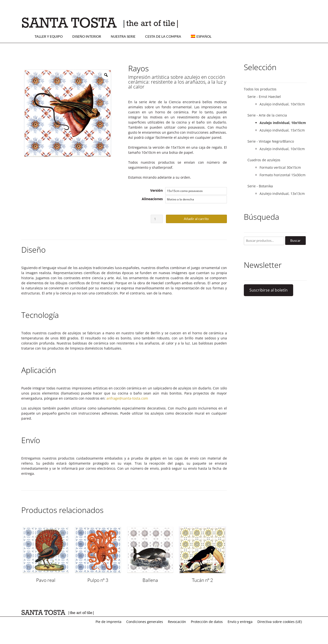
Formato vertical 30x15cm (280, 167)
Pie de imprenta (108, 622)
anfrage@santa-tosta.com (127, 398)
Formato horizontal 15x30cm (283, 175)
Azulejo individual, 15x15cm (282, 130)
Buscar (295, 240)
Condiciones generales (145, 622)
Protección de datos (207, 622)
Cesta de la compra (163, 36)
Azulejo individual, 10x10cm (282, 104)
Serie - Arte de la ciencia (267, 115)
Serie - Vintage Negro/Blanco (271, 141)
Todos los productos (260, 89)
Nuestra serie (123, 36)
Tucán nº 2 (202, 580)
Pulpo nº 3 (98, 580)
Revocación (177, 622)
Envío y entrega (240, 622)
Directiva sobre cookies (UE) (280, 622)
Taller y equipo (49, 36)
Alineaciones (152, 199)
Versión (157, 190)
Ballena (150, 580)
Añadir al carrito (196, 219)
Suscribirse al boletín (268, 290)
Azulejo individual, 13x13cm (282, 194)
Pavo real (46, 580)
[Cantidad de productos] (157, 219)
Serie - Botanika (260, 186)
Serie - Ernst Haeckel (264, 97)
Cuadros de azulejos (264, 160)
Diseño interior (87, 36)
